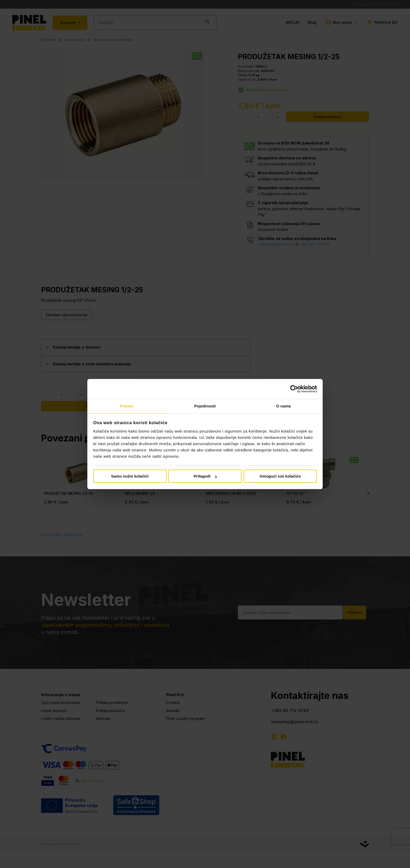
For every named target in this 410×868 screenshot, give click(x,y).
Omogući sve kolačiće (280, 477)
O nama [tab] (283, 406)
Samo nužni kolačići (130, 477)
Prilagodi (205, 477)
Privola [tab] (127, 406)
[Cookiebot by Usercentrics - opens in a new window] (294, 389)
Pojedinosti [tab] (205, 406)
